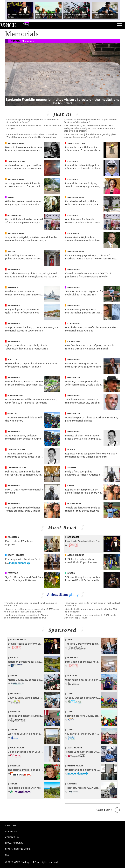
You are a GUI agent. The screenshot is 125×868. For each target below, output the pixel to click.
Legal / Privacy (14, 843)
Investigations (76, 143)
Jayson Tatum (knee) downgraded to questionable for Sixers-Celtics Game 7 (90, 121)
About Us (11, 825)
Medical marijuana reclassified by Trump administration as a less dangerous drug (26, 616)
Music (11, 197)
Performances (18, 640)
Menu (120, 25)
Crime (71, 485)
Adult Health (17, 748)
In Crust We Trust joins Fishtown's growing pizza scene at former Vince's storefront (90, 136)
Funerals (73, 161)
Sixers (71, 573)
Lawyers (72, 784)
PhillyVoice (8, 25)
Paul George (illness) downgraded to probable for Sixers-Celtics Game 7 (33, 121)
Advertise (11, 831)
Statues (72, 467)
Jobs (70, 640)
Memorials (28, 41)
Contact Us (12, 837)
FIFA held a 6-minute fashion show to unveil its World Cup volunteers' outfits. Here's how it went (32, 136)
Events (26, 24)
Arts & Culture (16, 143)
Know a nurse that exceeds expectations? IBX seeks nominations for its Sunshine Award (31, 610)
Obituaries (74, 377)
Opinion (12, 413)
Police (71, 449)
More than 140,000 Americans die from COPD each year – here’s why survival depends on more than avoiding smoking (89, 128)
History (15, 41)
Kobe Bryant (74, 323)
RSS (7, 855)
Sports (14, 658)
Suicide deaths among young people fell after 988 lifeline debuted (90, 610)
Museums (13, 287)
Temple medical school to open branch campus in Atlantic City (30, 604)
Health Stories (16, 555)
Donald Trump (15, 395)
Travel (14, 676)
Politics (12, 359)
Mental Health (75, 766)
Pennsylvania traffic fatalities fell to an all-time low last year (34, 127)
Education (73, 233)
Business (73, 676)
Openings (73, 658)
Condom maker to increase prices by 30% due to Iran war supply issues (90, 616)
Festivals (13, 573)
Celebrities (74, 341)
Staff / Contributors (18, 849)
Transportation (17, 467)
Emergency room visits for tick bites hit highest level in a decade (92, 604)
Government (14, 215)
